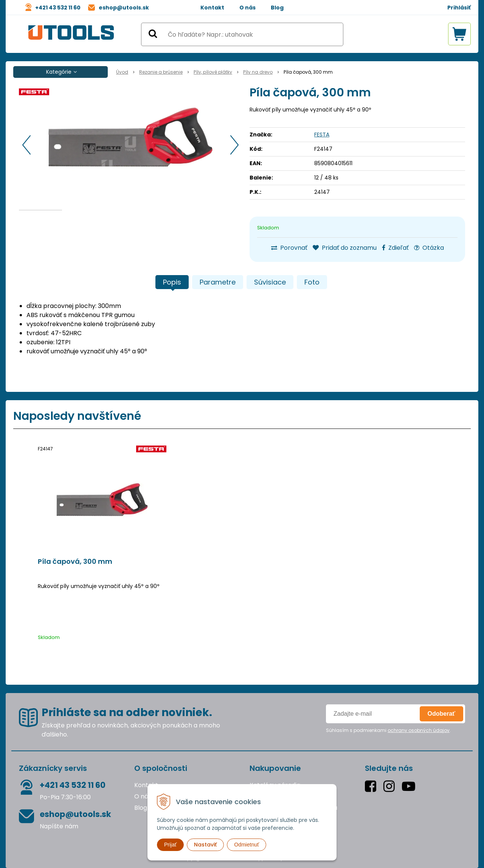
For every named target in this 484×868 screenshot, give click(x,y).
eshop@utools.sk (124, 8)
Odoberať (441, 714)
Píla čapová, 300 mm (75, 562)
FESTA (322, 135)
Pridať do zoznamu (345, 248)
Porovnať (289, 248)
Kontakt (212, 8)
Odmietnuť (247, 845)
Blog (277, 8)
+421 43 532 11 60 (58, 8)
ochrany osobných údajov (419, 730)
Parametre (218, 282)
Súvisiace (270, 282)
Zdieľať (395, 248)
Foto (312, 282)
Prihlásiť (459, 8)
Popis (172, 282)
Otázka (429, 248)
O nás (247, 8)
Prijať (170, 845)
